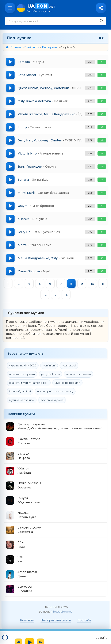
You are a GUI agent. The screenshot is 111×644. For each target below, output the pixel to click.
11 (103, 284)
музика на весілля (67, 383)
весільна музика (52, 400)
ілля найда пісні (20, 391)
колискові (69, 365)
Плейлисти (32, 47)
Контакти (27, 620)
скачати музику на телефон (29, 383)
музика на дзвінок (22, 400)
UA (67, 8)
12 (45, 295)
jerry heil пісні (50, 374)
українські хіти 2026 (23, 365)
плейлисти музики (22, 374)
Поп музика (50, 47)
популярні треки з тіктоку (55, 391)
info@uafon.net (61, 611)
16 (66, 295)
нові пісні (49, 365)
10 (92, 284)
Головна (16, 47)
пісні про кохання (78, 374)
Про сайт (84, 620)
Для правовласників (56, 620)
